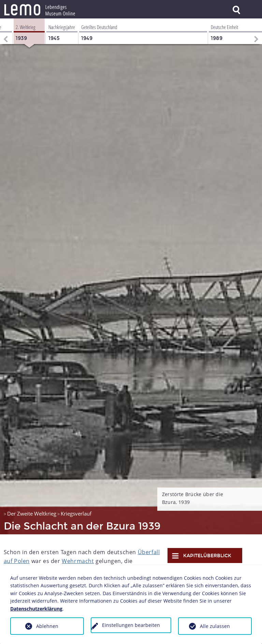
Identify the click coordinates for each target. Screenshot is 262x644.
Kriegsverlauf (76, 513)
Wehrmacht (78, 561)
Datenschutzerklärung (36, 609)
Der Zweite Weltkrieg (32, 513)
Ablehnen (47, 626)
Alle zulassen (215, 626)
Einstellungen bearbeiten (131, 625)
